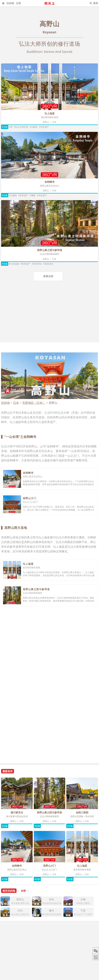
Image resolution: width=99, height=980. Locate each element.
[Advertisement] (49, 315)
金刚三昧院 (82, 812)
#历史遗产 (44, 127)
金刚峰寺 (50, 182)
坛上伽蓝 (50, 113)
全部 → (25, 891)
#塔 (11, 127)
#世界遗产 (23, 195)
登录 (96, 3)
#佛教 (33, 195)
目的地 (10, 3)
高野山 (46, 122)
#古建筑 (34, 127)
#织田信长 (48, 264)
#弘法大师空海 (21, 127)
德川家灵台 (17, 812)
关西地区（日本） (34, 403)
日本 (54, 122)
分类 (18, 3)
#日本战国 (14, 264)
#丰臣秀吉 (37, 264)
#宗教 (5, 127)
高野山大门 (30, 498)
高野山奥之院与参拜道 (50, 250)
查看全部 (48, 276)
